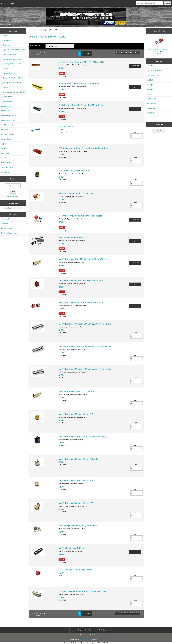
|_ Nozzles (5, 68)
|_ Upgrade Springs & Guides (11, 59)
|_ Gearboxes (6, 45)
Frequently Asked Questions (87, 630)
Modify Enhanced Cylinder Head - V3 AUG (78, 459)
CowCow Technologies (155, 71)
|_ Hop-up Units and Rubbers (11, 83)
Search (13, 179)
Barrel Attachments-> (8, 125)
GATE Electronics (153, 75)
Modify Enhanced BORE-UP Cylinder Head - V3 (81, 302)
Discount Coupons (7, 228)
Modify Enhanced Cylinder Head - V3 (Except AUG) (82, 436)
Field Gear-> (5, 148)
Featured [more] (159, 31)
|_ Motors (4, 87)
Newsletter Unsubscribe (9, 233)
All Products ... (5, 172)
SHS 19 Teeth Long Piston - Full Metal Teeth (79, 83)
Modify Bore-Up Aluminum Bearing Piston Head (80, 216)
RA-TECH (150, 89)
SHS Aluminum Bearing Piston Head (75, 570)
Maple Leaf (151, 66)
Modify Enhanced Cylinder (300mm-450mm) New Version (85, 346)
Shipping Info (5, 219)
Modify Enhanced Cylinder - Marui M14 (77, 391)
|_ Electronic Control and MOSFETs (13, 92)
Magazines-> (5, 130)
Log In (11, 3)
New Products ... (6, 163)
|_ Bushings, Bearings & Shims (11, 64)
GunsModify (151, 108)
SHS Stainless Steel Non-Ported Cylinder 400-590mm (83, 591)
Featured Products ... (8, 167)
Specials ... (4, 158)
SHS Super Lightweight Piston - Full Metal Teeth (81, 105)
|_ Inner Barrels (6, 97)
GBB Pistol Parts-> (7, 111)
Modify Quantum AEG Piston (72, 548)
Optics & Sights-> (7, 139)
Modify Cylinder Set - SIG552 (72, 237)
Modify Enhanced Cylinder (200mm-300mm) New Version (85, 324)
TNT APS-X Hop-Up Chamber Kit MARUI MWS (159, 44)
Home (4, 3)
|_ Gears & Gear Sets (8, 54)
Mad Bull (150, 80)
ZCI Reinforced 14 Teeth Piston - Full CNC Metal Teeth (84, 148)
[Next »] (89, 53)
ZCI (148, 118)
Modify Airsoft (151, 99)
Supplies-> (4, 144)
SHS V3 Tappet (66, 127)
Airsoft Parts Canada (85, 640)
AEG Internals (38, 30)
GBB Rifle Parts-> (7, 106)
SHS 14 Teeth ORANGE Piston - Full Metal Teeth (81, 62)
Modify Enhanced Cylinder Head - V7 (76, 503)
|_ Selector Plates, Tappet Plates (12, 78)
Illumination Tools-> (7, 134)
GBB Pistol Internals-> (8, 116)
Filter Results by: (35, 45)
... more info (135, 66)
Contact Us (4, 224)
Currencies (159, 124)
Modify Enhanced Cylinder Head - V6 (76, 481)
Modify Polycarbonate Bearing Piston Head (78, 526)
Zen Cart (101, 640)
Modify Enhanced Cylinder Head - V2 (76, 414)
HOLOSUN (151, 113)
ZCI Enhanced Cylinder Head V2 (74, 171)
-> (6, 40)
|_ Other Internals (7, 101)
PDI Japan (150, 85)
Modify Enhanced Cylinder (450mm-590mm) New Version (85, 369)
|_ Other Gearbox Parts (9, 73)
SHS (148, 94)
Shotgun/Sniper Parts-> (9, 120)
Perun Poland (151, 103)
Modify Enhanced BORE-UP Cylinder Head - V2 (81, 281)
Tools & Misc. (5, 153)
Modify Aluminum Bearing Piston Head (76, 193)
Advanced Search (13, 196)
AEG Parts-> (5, 36)
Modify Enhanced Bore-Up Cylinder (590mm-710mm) (83, 259)
